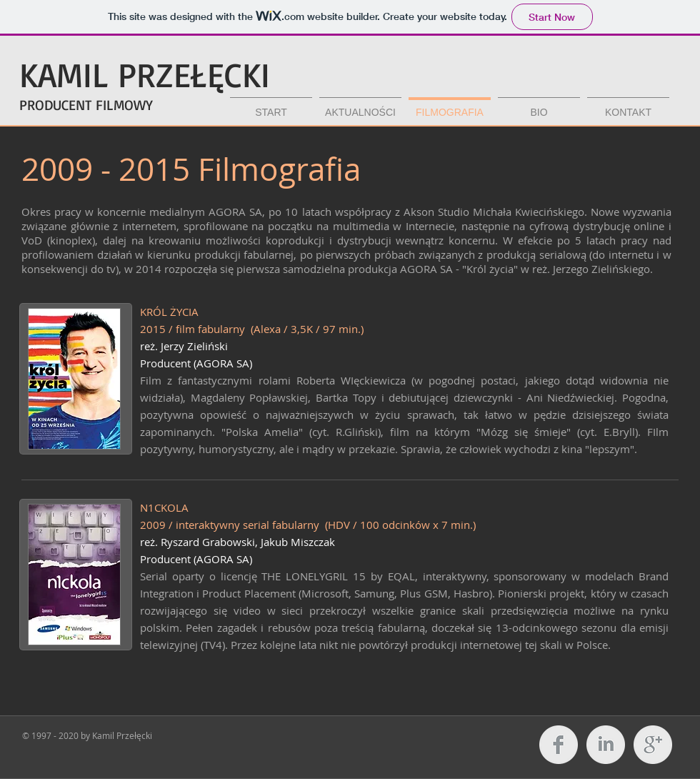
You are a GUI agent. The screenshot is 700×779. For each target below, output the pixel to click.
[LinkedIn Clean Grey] (606, 745)
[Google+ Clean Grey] (653, 745)
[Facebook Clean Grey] (559, 745)
